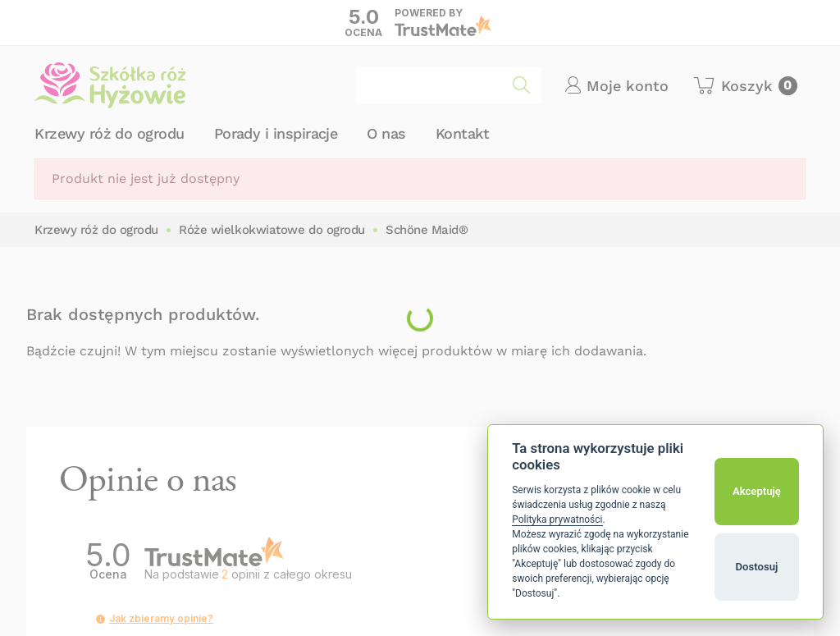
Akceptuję (757, 491)
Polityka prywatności (557, 519)
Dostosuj (757, 567)
